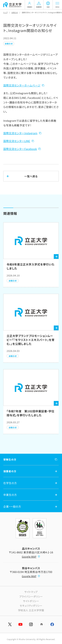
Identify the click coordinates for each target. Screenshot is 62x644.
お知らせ (15, 12)
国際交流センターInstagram (20, 133)
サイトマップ (31, 592)
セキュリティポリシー (31, 606)
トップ (5, 12)
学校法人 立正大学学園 (31, 610)
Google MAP (31, 557)
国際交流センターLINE (17, 141)
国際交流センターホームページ (22, 85)
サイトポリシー (31, 601)
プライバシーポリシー (31, 596)
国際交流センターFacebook (20, 149)
